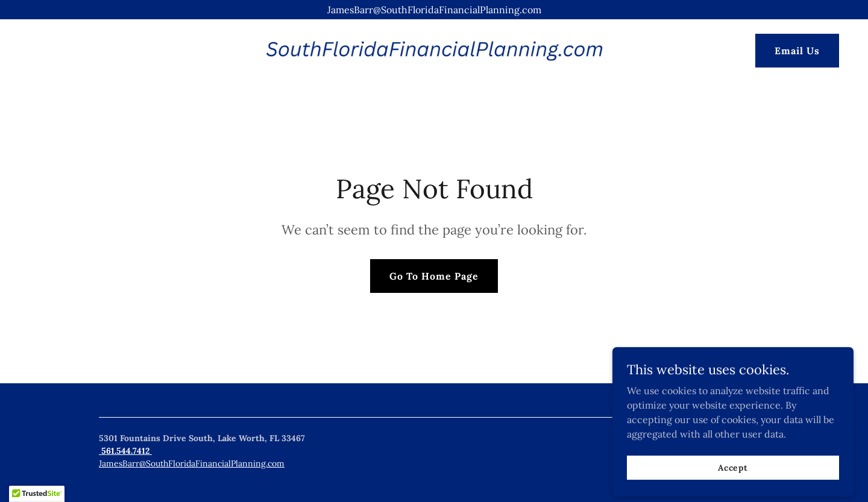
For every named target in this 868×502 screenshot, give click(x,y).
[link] (434, 49)
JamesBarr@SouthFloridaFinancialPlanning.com (192, 463)
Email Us (797, 51)
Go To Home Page (434, 276)
